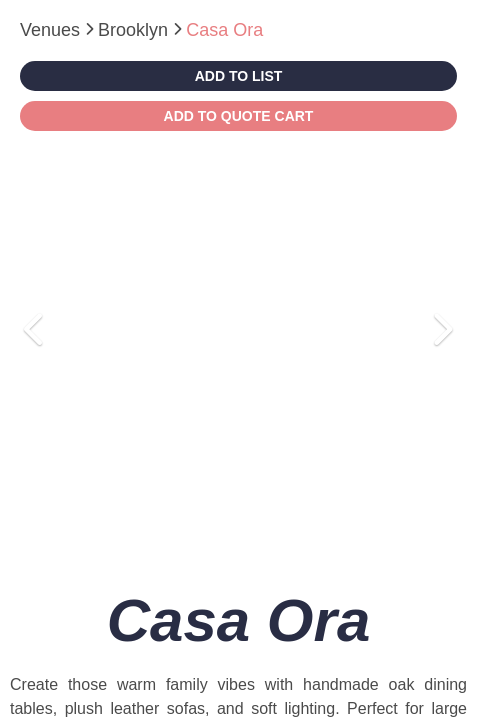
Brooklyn (135, 30)
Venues (52, 30)
